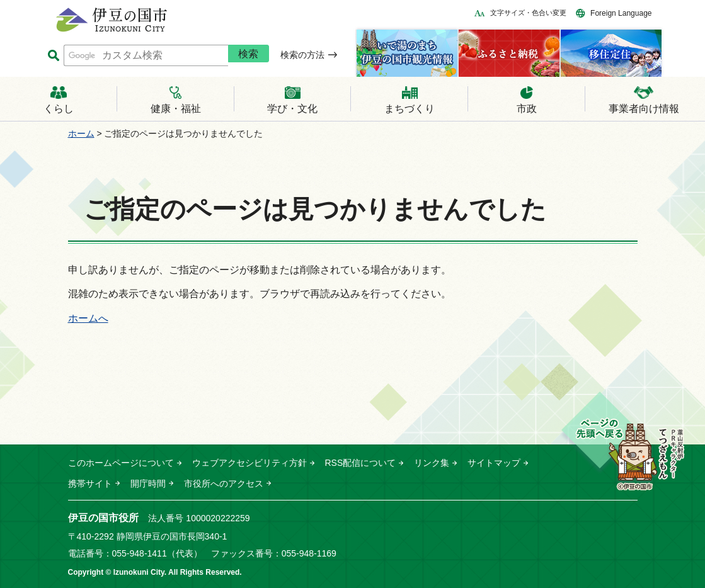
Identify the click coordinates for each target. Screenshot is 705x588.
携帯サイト (90, 483)
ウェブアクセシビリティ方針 (249, 463)
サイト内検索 (54, 56)
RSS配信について (361, 463)
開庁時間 (148, 483)
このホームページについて (121, 463)
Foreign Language (621, 13)
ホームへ (88, 318)
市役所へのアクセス (224, 483)
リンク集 (432, 463)
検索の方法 (302, 55)
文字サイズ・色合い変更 (528, 13)
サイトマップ (494, 463)
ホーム (81, 133)
